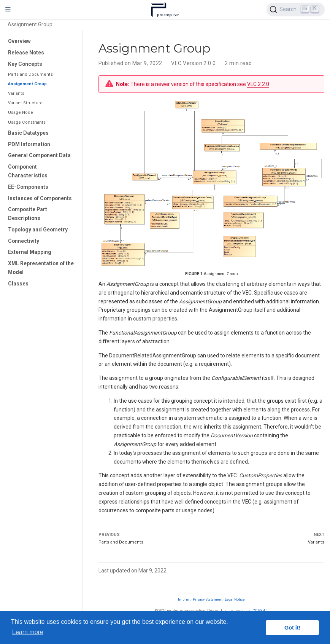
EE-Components (28, 187)
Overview (19, 41)
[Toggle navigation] (8, 10)
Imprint (184, 599)
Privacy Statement (208, 599)
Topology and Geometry (38, 230)
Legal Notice (235, 599)
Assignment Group (27, 84)
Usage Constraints (27, 122)
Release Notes (26, 53)
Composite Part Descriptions (28, 214)
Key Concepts (25, 64)
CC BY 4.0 (260, 610)
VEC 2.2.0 (258, 84)
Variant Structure (25, 103)
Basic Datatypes (28, 133)
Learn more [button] (28, 632)
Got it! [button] (292, 628)
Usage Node (21, 112)
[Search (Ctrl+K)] (296, 10)
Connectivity (24, 241)
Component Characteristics (28, 171)
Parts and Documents (30, 74)
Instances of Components (40, 198)
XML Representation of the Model (41, 268)
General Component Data (39, 155)
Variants (16, 93)
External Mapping (30, 252)
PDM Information (29, 144)
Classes (18, 284)
